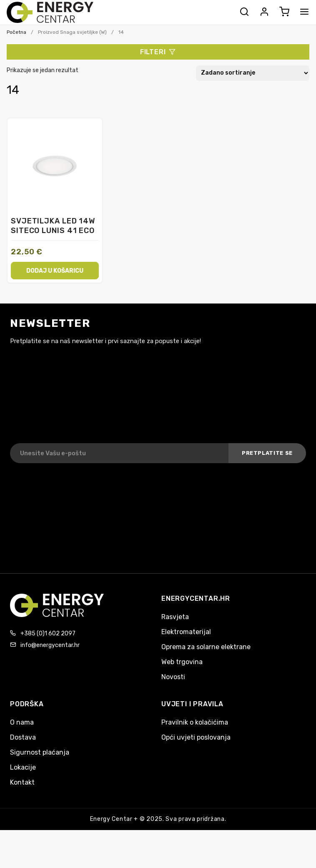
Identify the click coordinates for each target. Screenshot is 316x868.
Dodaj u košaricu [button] (55, 270)
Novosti (173, 677)
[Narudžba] (253, 73)
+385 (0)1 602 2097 (48, 633)
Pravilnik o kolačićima (195, 722)
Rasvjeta (175, 617)
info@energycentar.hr (50, 645)
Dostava (23, 737)
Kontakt (22, 782)
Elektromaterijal (186, 632)
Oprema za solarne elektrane (206, 647)
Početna (16, 32)
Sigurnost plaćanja (40, 752)
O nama (22, 722)
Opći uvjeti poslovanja (196, 737)
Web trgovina (182, 662)
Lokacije (23, 767)
